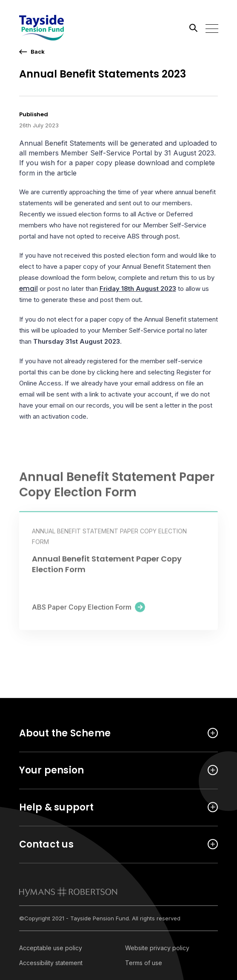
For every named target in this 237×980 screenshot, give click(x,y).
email (29, 289)
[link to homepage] (68, 892)
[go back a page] (32, 52)
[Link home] (57, 28)
